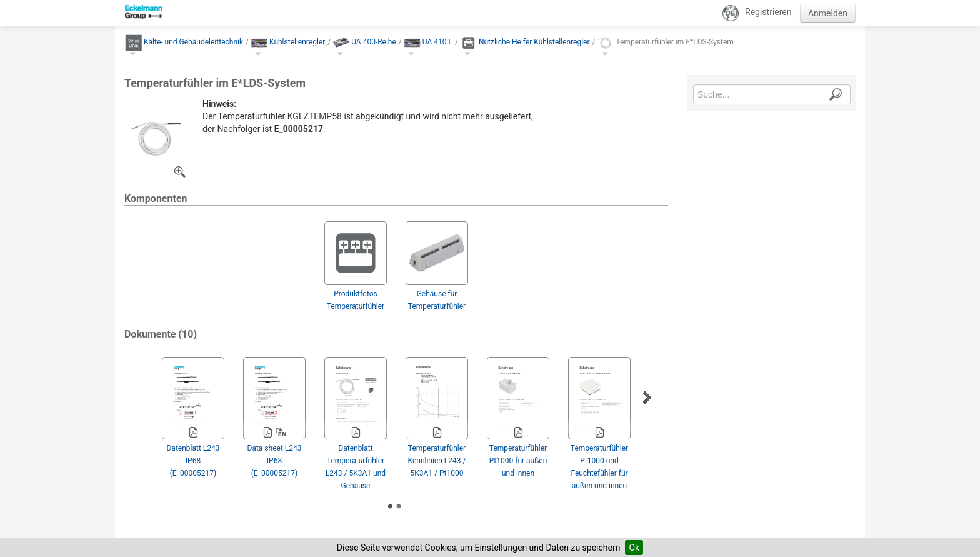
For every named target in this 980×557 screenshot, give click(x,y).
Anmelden (828, 13)
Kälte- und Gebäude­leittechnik (193, 42)
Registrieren (768, 12)
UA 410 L (437, 42)
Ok (634, 548)
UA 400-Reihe (374, 42)
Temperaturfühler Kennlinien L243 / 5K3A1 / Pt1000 (437, 461)
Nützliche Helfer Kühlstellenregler (534, 42)
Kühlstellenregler (297, 42)
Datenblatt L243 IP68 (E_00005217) (193, 461)
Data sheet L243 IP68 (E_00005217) (275, 461)
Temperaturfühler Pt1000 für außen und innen (518, 461)
